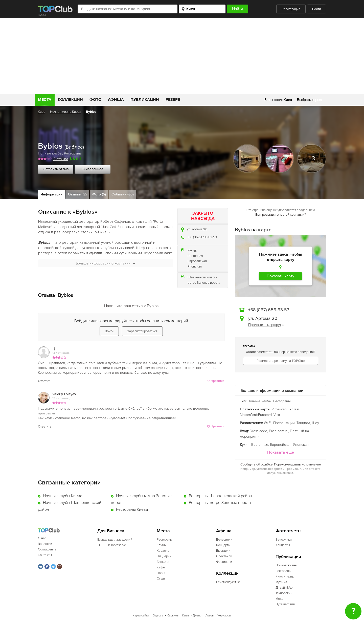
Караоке (163, 551)
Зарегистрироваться (142, 331)
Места (45, 100)
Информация (51, 194)
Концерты (223, 545)
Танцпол (303, 423)
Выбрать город (309, 100)
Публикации (145, 100)
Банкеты (163, 562)
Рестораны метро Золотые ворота (220, 503)
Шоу (315, 423)
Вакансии (45, 544)
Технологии (284, 593)
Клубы (162, 545)
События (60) (123, 194)
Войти (316, 9)
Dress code (258, 431)
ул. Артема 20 (197, 229)
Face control (279, 431)
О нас (42, 538)
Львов (209, 616)
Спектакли (224, 556)
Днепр (197, 616)
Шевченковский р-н (202, 277)
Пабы (161, 573)
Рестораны (73, 153)
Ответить (45, 381)
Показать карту (280, 276)
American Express (286, 409)
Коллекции (70, 100)
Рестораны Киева (132, 509)
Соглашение (47, 549)
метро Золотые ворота (204, 283)
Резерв (173, 100)
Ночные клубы (50, 153)
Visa (277, 415)
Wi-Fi (268, 423)
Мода (279, 599)
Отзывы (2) (77, 194)
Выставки (223, 551)
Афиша (116, 100)
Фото (95, 100)
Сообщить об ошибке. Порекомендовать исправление (281, 464)
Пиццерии (164, 556)
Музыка (281, 582)
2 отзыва (61, 159)
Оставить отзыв (56, 169)
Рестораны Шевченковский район (220, 496)
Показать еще (281, 452)
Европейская (197, 261)
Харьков (173, 616)
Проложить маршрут (266, 325)
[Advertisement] (182, 56)
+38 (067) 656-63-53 (202, 237)
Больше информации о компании (106, 263)
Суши (161, 579)
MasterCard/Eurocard (256, 415)
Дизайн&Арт (285, 588)
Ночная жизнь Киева (66, 112)
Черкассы (224, 616)
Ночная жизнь (286, 565)
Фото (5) (99, 194)
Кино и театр (285, 576)
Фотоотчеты (289, 531)
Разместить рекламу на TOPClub (281, 361)
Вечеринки (224, 540)
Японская (195, 266)
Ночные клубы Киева (63, 496)
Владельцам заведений (115, 540)
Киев (42, 112)
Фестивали (224, 562)
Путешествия (285, 604)
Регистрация (291, 9)
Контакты (45, 555)
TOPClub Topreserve (112, 545)
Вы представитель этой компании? (281, 215)
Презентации (284, 423)
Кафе (161, 567)
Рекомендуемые (228, 582)
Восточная (195, 256)
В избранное (93, 169)
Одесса (158, 616)
